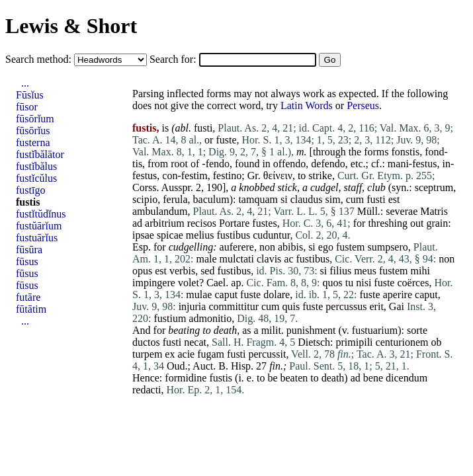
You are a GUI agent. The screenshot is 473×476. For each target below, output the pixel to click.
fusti (203, 128)
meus (365, 271)
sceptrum (434, 187)
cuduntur (271, 235)
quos (333, 283)
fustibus (234, 235)
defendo (328, 164)
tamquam (258, 199)
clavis (269, 259)
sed (207, 271)
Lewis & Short (71, 26)
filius (340, 271)
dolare (277, 295)
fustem (351, 247)
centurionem (402, 342)
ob (437, 342)
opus (142, 271)
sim (333, 199)
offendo (289, 164)
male (206, 259)
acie (186, 354)
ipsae (143, 235)
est (394, 199)
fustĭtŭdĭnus (41, 214)
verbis (182, 271)
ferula (175, 199)
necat (195, 342)
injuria (193, 306)
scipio (145, 199)
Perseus (363, 105)
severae (402, 211)
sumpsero (387, 247)
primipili (355, 342)
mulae (199, 295)
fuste (226, 140)
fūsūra (29, 250)
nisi (364, 283)
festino (228, 176)
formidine (186, 378)
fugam (211, 354)
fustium (170, 318)
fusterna (33, 142)
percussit (268, 354)
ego (326, 247)
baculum (211, 199)
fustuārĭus (37, 238)
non (267, 247)
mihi (420, 271)
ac (288, 259)
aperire (398, 295)
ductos (146, 342)
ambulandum (160, 211)
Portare (234, 223)
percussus (346, 306)
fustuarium (375, 330)
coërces (413, 283)
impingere (154, 283)
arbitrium (165, 223)
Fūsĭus (30, 95)
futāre (28, 297)
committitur (234, 306)
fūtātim (31, 309)
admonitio (210, 318)
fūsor (27, 107)
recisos (202, 223)
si (284, 199)
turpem (147, 354)
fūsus (27, 261)
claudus (307, 199)
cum (355, 199)
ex (170, 354)
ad (137, 223)
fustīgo (30, 190)
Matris (434, 211)
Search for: (174, 59)
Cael (216, 283)
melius (200, 235)
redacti (147, 390)
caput (226, 295)
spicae (170, 235)
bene (373, 378)
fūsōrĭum (35, 119)
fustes (264, 223)
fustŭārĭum (39, 226)
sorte (417, 330)
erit (377, 306)
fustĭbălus (36, 166)
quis (291, 306)
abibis (290, 247)
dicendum (407, 378)
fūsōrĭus (33, 131)
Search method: (40, 59)
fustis (221, 378)
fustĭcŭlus (36, 178)
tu (349, 283)
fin (275, 366)
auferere (237, 247)
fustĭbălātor (40, 154)
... (25, 83)
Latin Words (307, 105)
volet (189, 283)
